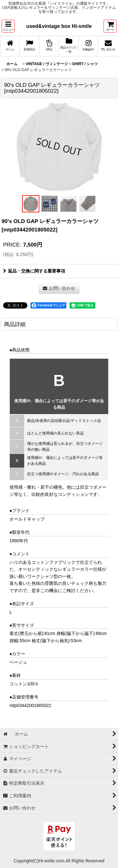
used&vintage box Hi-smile (59, 26)
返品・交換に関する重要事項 (34, 271)
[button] (8, 26)
